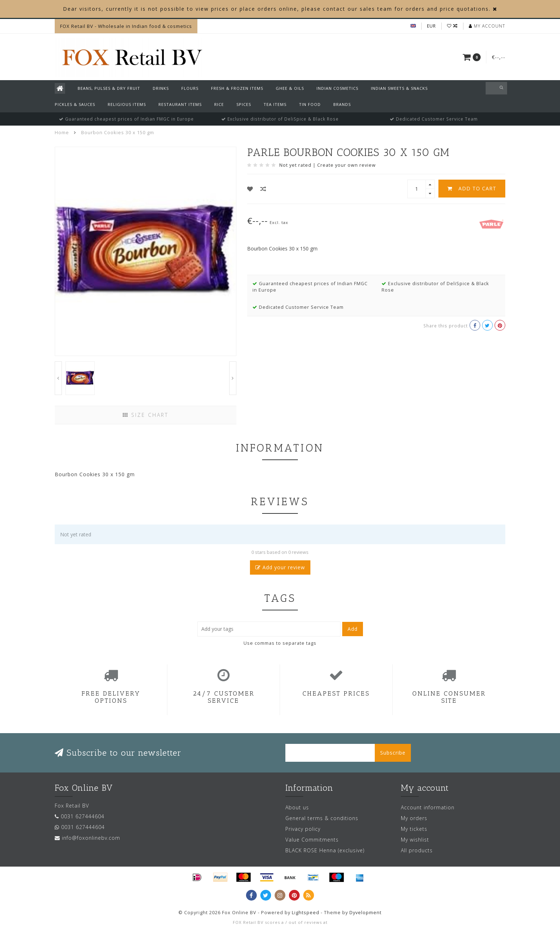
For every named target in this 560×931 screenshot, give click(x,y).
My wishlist (415, 840)
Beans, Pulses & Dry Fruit (109, 88)
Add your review (280, 567)
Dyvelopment (365, 913)
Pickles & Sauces (75, 104)
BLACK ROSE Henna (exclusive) (325, 850)
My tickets (414, 829)
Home (62, 132)
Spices (244, 104)
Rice (219, 104)
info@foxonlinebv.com (91, 838)
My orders (414, 818)
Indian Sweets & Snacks (399, 88)
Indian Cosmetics (337, 88)
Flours (190, 88)
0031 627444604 (83, 816)
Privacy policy (303, 829)
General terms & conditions (322, 818)
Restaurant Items (180, 104)
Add (353, 629)
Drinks (161, 88)
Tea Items (275, 104)
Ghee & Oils (290, 88)
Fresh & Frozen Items (237, 88)
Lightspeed (306, 913)
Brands (342, 104)
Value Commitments (312, 840)
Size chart (146, 415)
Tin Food (310, 104)
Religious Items (127, 104)
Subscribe (393, 753)
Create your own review (347, 165)
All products (417, 850)
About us (297, 807)
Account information (428, 807)
